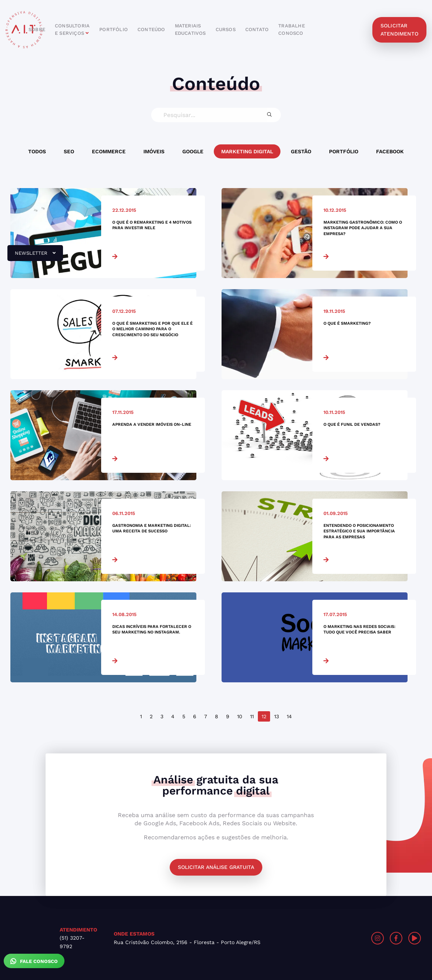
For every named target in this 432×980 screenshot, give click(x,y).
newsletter (31, 256)
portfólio (114, 29)
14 (289, 716)
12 (264, 716)
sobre (37, 29)
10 (240, 716)
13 (277, 716)
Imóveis (154, 151)
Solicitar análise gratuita (216, 867)
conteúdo (151, 29)
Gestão (301, 151)
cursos (226, 29)
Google (193, 151)
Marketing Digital (247, 151)
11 (252, 716)
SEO (69, 151)
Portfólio (344, 151)
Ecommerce (109, 151)
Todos (37, 151)
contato (257, 29)
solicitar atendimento (399, 30)
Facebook (390, 151)
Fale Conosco (34, 961)
